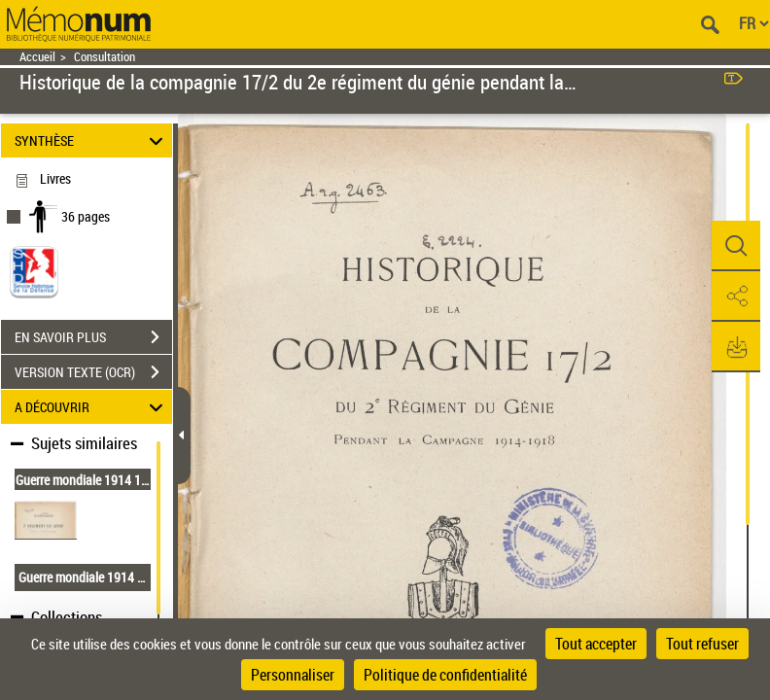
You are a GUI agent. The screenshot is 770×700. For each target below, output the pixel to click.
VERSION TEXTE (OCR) (93, 372)
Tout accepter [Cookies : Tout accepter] (596, 644)
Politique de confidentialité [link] (445, 675)
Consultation (105, 57)
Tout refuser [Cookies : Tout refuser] (702, 644)
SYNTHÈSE (92, 140)
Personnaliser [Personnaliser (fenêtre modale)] (293, 675)
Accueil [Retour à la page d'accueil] (37, 57)
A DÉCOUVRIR (92, 407)
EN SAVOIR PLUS (93, 337)
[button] (736, 246)
